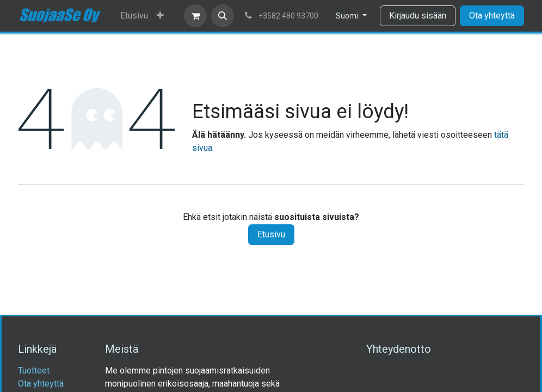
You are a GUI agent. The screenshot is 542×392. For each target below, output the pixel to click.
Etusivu (271, 234)
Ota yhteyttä (492, 16)
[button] (223, 16)
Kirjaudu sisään (418, 16)
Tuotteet (34, 370)
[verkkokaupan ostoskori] (195, 16)
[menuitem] (134, 16)
